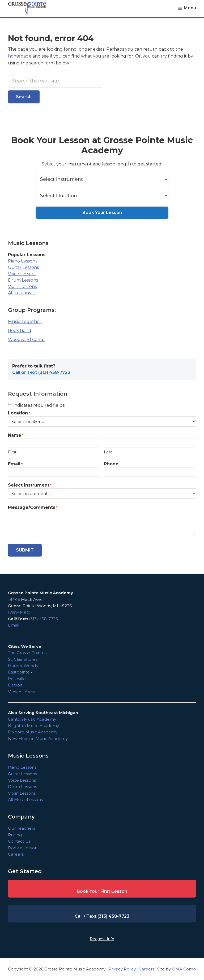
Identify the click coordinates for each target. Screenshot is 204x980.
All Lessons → (22, 293)
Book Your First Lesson (102, 891)
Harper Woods (23, 666)
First (12, 452)
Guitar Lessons (23, 267)
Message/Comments (33, 508)
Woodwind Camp (26, 340)
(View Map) (19, 612)
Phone (111, 464)
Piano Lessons (23, 261)
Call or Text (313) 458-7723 (41, 372)
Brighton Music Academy (33, 726)
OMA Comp (184, 969)
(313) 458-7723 (43, 619)
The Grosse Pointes (27, 653)
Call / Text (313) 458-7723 (102, 916)
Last (108, 452)
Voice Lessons (22, 274)
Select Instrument (30, 485)
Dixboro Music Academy (33, 732)
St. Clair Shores (23, 659)
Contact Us (19, 841)
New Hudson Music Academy (38, 739)
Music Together (25, 321)
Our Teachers (22, 828)
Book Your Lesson (102, 213)
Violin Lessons (22, 286)
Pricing (15, 835)
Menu (190, 8)
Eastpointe (19, 672)
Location (19, 413)
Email (15, 464)
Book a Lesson (23, 848)
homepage (20, 56)
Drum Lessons (23, 280)
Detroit (15, 685)
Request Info (102, 939)
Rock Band (20, 331)
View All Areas (22, 692)
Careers (16, 854)
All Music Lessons (25, 800)
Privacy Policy (122, 969)
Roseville (17, 679)
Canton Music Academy (32, 719)
